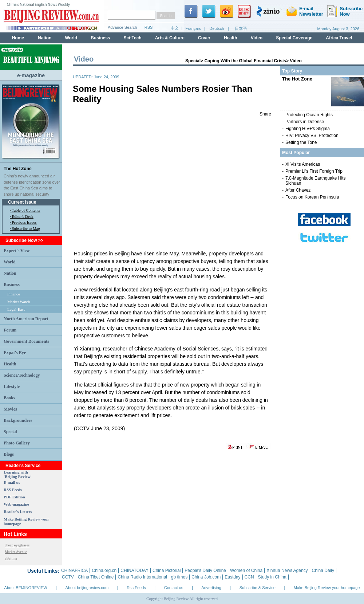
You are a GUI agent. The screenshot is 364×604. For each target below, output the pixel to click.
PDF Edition (14, 497)
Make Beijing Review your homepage (327, 588)
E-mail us (12, 482)
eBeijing (11, 558)
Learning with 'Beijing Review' (18, 474)
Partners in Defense (305, 122)
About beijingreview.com (87, 588)
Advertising (211, 588)
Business (12, 285)
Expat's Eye (15, 353)
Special (10, 432)
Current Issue (22, 202)
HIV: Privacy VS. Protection (312, 136)
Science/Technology (22, 375)
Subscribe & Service (258, 588)
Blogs (9, 454)
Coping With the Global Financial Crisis (245, 61)
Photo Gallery (17, 443)
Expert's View (17, 251)
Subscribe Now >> (24, 240)
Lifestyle (12, 387)
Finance (14, 294)
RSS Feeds (13, 490)
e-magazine (31, 75)
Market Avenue (16, 552)
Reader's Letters (18, 511)
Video (296, 61)
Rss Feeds (136, 588)
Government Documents (26, 341)
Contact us (174, 588)
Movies (10, 409)
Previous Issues (24, 222)
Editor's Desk (23, 216)
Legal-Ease (16, 309)
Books (9, 398)
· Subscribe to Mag (25, 228)
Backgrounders (18, 420)
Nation (10, 273)
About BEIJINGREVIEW (26, 588)
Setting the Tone (301, 142)
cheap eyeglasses (17, 545)
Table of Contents (26, 210)
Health (10, 364)
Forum (10, 330)
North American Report (26, 319)
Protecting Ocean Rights (309, 115)
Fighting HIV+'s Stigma (308, 129)
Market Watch (19, 302)
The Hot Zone (18, 169)
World (10, 262)
